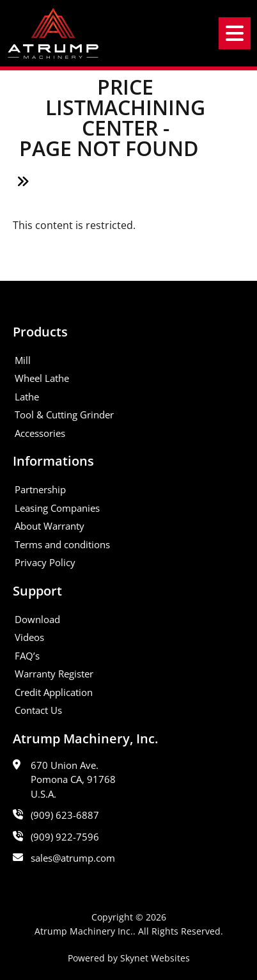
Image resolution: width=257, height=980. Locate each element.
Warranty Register (54, 674)
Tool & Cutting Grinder (64, 415)
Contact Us (38, 710)
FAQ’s (27, 656)
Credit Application (54, 692)
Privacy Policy (45, 562)
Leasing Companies (57, 508)
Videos (29, 637)
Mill (23, 360)
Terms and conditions (62, 544)
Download (37, 619)
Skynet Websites (155, 958)
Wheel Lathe (42, 378)
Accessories (40, 433)
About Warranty (50, 526)
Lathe (27, 397)
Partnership (40, 489)
